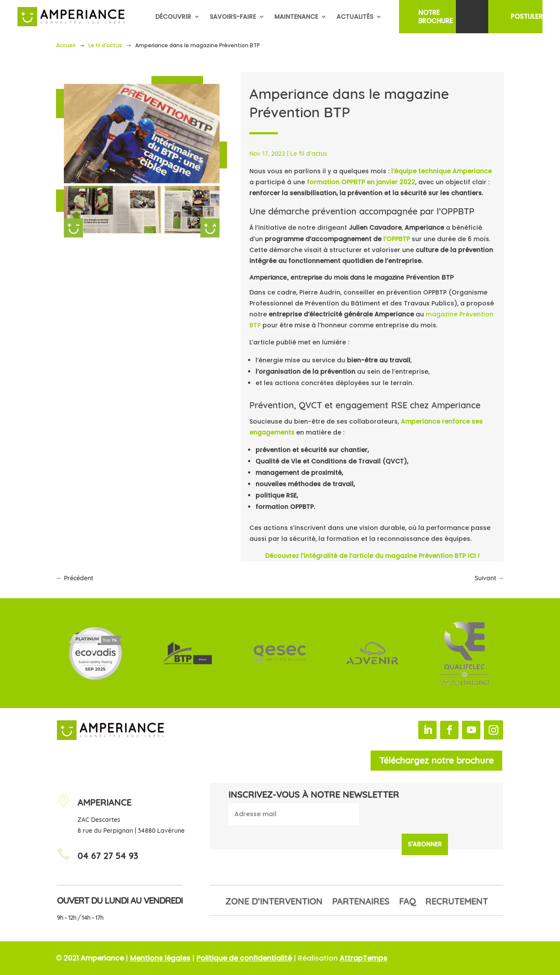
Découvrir (173, 17)
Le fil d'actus (105, 45)
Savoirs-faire (233, 17)
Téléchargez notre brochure (436, 760)
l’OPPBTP (397, 239)
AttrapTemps (363, 958)
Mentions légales (160, 958)
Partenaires (361, 903)
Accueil (66, 45)
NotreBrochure (436, 17)
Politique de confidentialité (244, 958)
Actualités (355, 17)
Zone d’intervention (274, 903)
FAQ (407, 903)
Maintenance (296, 17)
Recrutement (457, 903)
